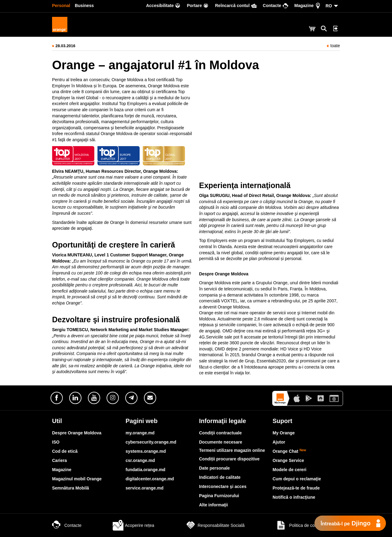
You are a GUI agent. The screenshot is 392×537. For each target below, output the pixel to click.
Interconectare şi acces (223, 486)
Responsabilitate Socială (215, 525)
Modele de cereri (290, 470)
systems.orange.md (146, 451)
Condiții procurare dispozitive (229, 459)
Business (84, 6)
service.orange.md (145, 488)
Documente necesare (221, 442)
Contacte (67, 525)
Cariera (59, 460)
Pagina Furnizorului (219, 496)
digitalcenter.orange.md (150, 479)
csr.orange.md (140, 460)
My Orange (284, 433)
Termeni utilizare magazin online (232, 450)
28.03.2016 (65, 46)
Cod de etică (65, 451)
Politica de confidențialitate (308, 525)
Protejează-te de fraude (296, 488)
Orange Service (288, 460)
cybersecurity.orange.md (151, 442)
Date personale (214, 468)
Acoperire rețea (134, 525)
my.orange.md (140, 433)
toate (333, 46)
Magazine (62, 470)
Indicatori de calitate (220, 477)
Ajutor (279, 442)
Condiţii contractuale (220, 433)
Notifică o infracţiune (294, 497)
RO (329, 6)
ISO (56, 442)
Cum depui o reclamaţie (297, 479)
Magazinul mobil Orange (77, 479)
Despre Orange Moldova (77, 433)
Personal (61, 6)
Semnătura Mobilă (71, 488)
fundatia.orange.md (145, 470)
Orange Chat (289, 451)
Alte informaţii (213, 505)
